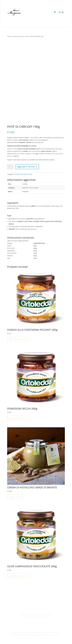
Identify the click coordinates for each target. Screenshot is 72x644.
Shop (9, 36)
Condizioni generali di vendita (50, 635)
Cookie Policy (35, 635)
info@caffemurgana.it (29, 617)
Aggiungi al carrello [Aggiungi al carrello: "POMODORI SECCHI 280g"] (18, 418)
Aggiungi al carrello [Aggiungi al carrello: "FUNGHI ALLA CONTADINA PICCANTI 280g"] (18, 339)
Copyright (16, 635)
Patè (27, 36)
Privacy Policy (25, 635)
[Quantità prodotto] (10, 167)
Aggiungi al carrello (26, 167)
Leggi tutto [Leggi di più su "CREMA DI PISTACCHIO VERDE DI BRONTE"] (14, 497)
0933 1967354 (45, 617)
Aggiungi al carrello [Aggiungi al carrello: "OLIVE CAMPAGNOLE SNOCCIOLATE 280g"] (18, 576)
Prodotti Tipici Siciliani (18, 36)
